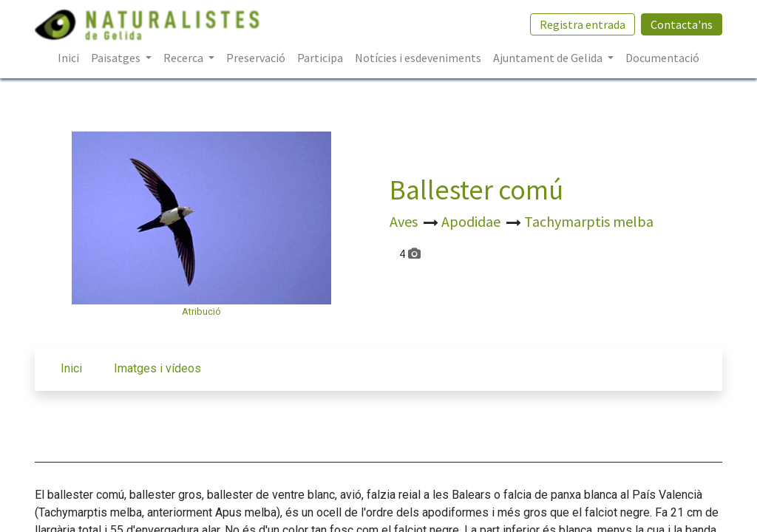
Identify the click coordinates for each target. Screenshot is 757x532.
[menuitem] (68, 58)
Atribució (201, 311)
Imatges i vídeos (157, 368)
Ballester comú (476, 190)
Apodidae (472, 221)
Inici (71, 368)
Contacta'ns (682, 24)
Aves (405, 221)
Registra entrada (583, 24)
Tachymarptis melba (589, 221)
